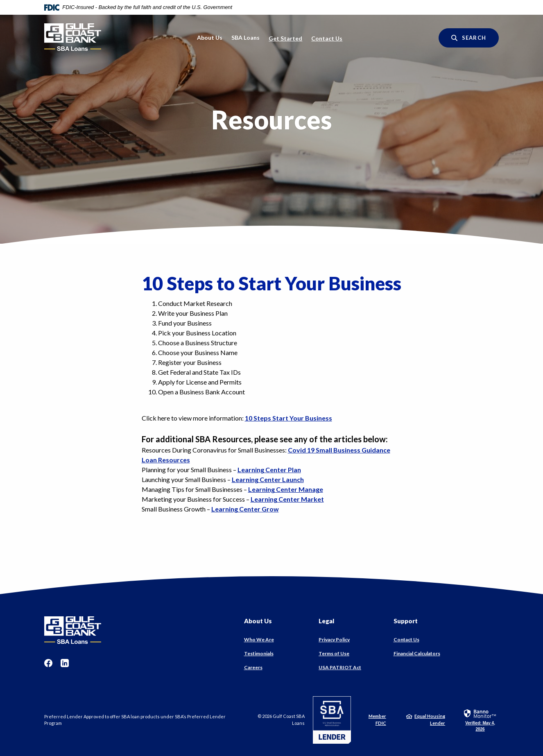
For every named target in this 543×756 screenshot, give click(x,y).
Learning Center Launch (268, 479)
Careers (253, 667)
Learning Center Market (287, 499)
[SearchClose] (469, 38)
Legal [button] (326, 621)
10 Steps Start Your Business (288, 418)
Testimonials (259, 653)
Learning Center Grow (245, 509)
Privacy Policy (334, 639)
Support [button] (406, 621)
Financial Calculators (417, 653)
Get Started (285, 38)
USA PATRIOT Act (340, 667)
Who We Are (259, 639)
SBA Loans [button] (245, 37)
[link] (480, 720)
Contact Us (327, 38)
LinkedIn (65, 663)
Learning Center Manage (286, 489)
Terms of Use (334, 653)
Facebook (48, 663)
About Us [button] (210, 37)
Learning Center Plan (269, 470)
